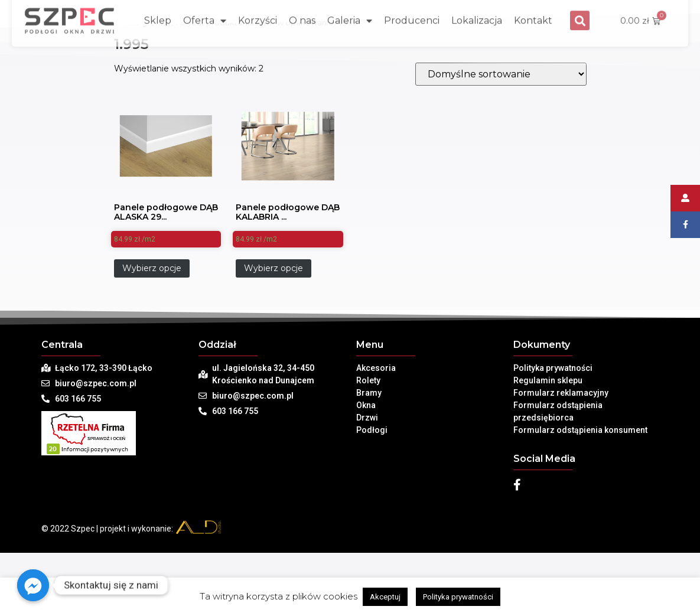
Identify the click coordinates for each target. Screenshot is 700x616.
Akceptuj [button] (385, 597)
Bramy (369, 393)
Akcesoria (376, 368)
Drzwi (367, 418)
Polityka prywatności (553, 368)
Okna (366, 405)
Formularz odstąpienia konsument (580, 430)
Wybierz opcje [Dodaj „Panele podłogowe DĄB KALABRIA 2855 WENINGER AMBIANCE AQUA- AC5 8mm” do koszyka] (274, 268)
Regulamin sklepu (548, 380)
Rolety (368, 380)
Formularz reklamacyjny (561, 393)
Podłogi (372, 430)
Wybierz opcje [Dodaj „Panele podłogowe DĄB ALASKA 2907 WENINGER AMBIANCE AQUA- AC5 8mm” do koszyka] (152, 268)
